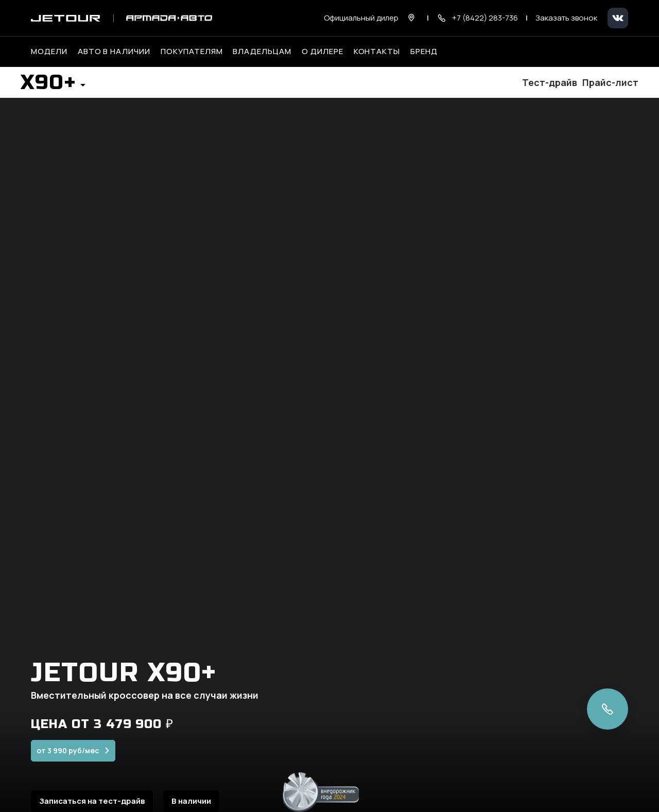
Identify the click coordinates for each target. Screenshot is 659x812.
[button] (53, 85)
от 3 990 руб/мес (68, 758)
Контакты (377, 51)
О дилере (323, 51)
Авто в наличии (114, 51)
